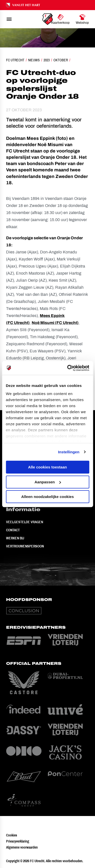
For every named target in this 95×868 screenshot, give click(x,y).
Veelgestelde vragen (25, 522)
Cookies (12, 835)
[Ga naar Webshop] (82, 19)
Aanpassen (48, 482)
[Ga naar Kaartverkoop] (60, 19)
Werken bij (15, 538)
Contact (13, 530)
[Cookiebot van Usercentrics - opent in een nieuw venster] (68, 368)
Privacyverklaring (18, 841)
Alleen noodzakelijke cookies (48, 497)
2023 (47, 60)
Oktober (61, 60)
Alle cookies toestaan (48, 467)
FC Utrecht (15, 60)
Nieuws (34, 60)
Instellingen (69, 452)
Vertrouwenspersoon (25, 546)
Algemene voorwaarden (22, 847)
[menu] (9, 19)
